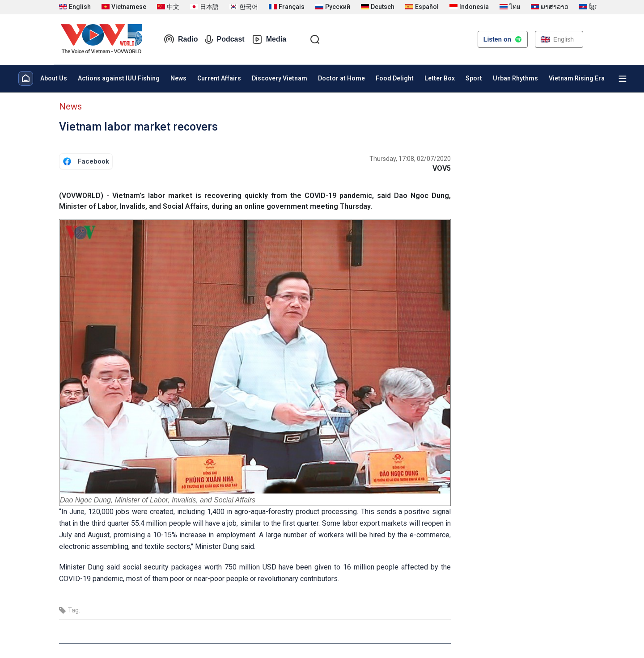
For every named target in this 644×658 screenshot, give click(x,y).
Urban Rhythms (515, 78)
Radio (181, 39)
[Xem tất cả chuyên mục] (623, 79)
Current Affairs (219, 78)
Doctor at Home (341, 78)
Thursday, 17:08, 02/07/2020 (410, 159)
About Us (54, 78)
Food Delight (395, 78)
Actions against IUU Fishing (119, 78)
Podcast (225, 39)
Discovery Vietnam (280, 78)
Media (269, 39)
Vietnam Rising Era (577, 78)
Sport (474, 78)
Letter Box (440, 78)
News (178, 78)
